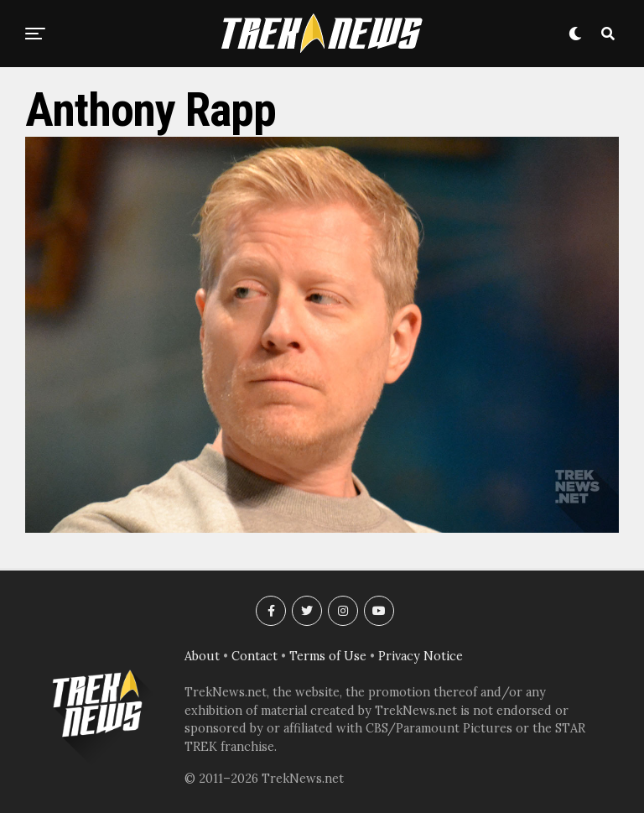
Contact (254, 656)
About (202, 656)
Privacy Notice (421, 656)
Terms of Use (328, 656)
